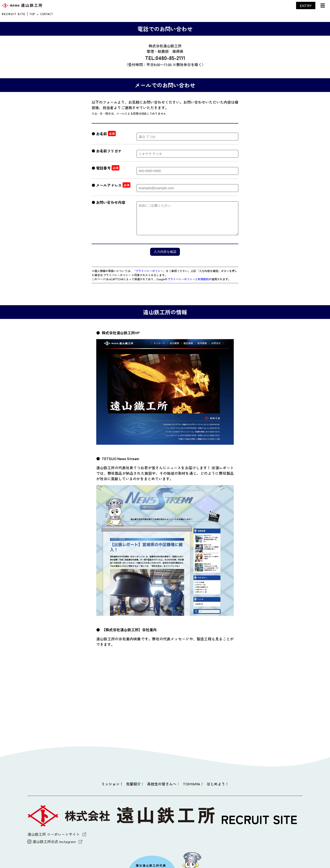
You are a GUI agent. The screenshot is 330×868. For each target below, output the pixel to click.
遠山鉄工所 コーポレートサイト (57, 834)
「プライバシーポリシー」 (149, 271)
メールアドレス (109, 185)
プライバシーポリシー (181, 279)
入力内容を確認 (165, 252)
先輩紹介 (135, 784)
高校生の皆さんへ (164, 784)
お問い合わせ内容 (111, 202)
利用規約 (203, 279)
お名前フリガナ (109, 151)
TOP (32, 14)
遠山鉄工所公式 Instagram (55, 841)
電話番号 (103, 168)
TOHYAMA (193, 784)
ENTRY (306, 5)
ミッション (112, 784)
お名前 (102, 134)
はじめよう (218, 784)
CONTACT (47, 14)
